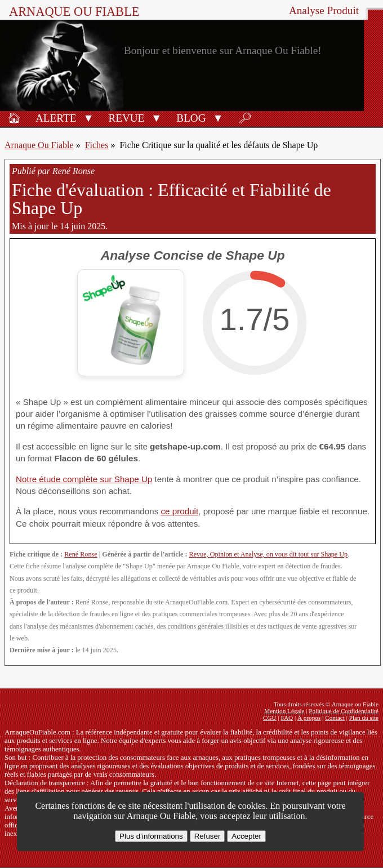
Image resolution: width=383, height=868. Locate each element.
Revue (126, 118)
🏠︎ (14, 118)
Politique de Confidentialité (344, 711)
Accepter (246, 836)
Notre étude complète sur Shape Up (84, 479)
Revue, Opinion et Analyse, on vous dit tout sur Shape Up (269, 554)
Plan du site (364, 718)
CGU (270, 718)
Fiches (97, 145)
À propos (309, 718)
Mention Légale (284, 711)
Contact (335, 718)
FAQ (287, 718)
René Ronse (81, 554)
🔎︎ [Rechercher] (245, 118)
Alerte (56, 118)
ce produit (179, 511)
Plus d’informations (151, 836)
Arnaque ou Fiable (74, 12)
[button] (88, 117)
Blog (191, 118)
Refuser (208, 836)
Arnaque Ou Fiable (39, 145)
